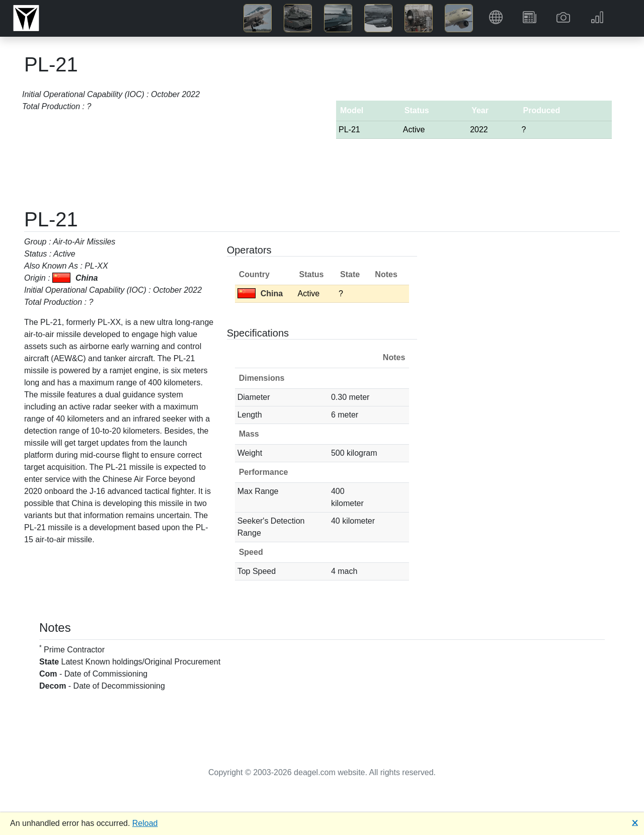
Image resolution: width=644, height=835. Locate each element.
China (260, 294)
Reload (145, 823)
